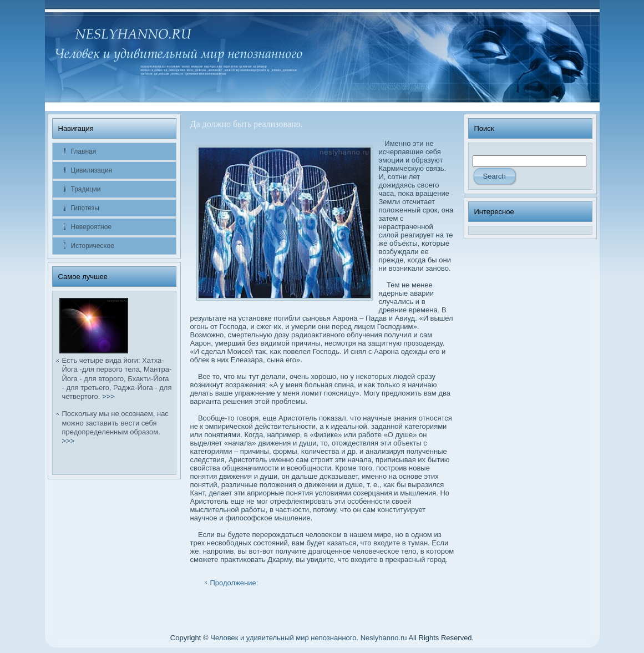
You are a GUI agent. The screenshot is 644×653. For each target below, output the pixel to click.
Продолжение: (234, 583)
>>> (108, 396)
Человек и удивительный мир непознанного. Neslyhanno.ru (308, 638)
